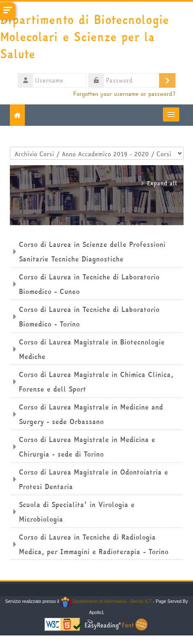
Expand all (162, 183)
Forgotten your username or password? (124, 94)
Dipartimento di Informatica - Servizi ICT (106, 601)
